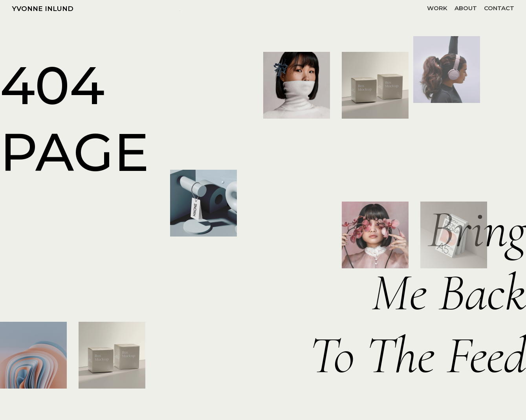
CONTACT (499, 8)
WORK (437, 8)
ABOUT (466, 8)
